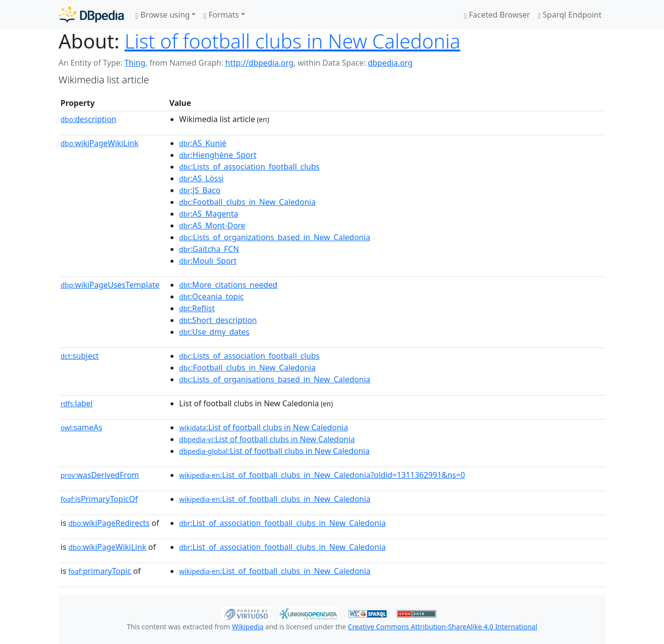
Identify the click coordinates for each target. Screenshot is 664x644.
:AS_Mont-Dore (212, 225)
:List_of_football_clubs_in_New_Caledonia (275, 499)
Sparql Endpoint (570, 15)
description (89, 119)
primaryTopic (99, 571)
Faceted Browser (497, 15)
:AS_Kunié (203, 143)
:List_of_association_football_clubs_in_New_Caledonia (283, 523)
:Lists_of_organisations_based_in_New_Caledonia (275, 379)
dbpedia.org (390, 63)
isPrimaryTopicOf (99, 499)
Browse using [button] (163, 15)
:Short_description (218, 320)
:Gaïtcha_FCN (209, 249)
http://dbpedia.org (259, 63)
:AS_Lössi (202, 178)
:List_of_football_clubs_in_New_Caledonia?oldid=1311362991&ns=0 (322, 475)
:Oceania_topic (212, 297)
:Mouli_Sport (208, 261)
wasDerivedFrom (100, 475)
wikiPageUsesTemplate (110, 285)
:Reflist (197, 308)
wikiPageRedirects (109, 523)
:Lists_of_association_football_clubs (250, 167)
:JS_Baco (200, 190)
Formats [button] (221, 15)
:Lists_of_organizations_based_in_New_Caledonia (275, 237)
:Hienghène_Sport (218, 155)
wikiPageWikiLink (100, 143)
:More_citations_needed (229, 285)
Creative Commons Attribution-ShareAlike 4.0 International (443, 627)
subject (80, 356)
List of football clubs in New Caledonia (292, 41)
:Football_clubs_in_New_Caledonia (248, 202)
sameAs (82, 427)
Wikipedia (247, 627)
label (77, 403)
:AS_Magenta (209, 214)
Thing (135, 63)
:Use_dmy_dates (214, 332)
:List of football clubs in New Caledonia (264, 427)
